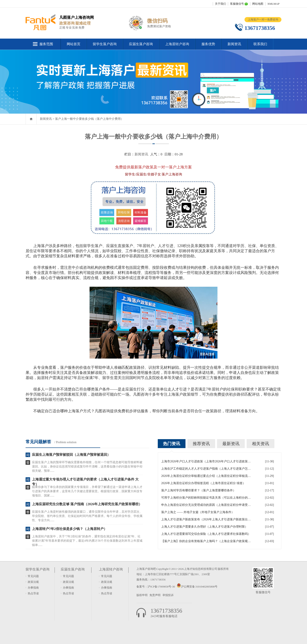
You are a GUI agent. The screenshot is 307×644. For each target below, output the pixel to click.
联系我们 (260, 44)
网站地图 (258, 4)
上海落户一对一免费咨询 (263, 20)
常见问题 (33, 576)
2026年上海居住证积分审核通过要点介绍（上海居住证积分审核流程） (206, 476)
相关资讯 (261, 444)
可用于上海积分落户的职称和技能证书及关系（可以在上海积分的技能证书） (206, 498)
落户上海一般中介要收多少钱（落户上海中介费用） (89, 119)
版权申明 (142, 595)
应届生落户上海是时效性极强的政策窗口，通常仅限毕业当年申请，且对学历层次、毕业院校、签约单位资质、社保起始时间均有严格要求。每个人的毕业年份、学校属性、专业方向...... (87, 516)
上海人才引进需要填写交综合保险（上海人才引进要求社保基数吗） (206, 534)
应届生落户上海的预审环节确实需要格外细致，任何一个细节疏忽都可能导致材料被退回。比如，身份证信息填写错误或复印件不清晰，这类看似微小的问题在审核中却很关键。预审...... (87, 467)
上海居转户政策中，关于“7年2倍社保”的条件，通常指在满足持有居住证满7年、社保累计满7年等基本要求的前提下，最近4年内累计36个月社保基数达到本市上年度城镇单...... (87, 541)
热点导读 (33, 593)
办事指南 (33, 588)
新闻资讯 (234, 44)
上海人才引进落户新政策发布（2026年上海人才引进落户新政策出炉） (206, 519)
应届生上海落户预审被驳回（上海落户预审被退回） (71, 455)
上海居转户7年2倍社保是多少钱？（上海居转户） (70, 529)
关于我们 (220, 4)
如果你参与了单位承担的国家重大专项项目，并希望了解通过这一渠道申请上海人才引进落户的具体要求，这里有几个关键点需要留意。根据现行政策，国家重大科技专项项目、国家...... (87, 491)
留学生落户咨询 (105, 44)
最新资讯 (231, 444)
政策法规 (33, 582)
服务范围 (46, 44)
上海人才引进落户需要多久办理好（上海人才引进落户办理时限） (204, 527)
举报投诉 (168, 595)
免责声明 (155, 595)
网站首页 (74, 44)
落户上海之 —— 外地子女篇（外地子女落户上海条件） (198, 512)
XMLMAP (273, 4)
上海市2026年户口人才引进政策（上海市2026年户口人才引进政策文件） (206, 461)
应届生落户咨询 (141, 44)
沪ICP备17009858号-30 (161, 587)
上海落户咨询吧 (146, 569)
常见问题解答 (38, 442)
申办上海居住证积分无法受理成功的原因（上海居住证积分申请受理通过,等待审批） (206, 505)
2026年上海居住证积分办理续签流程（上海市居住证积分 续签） (203, 483)
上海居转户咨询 (177, 44)
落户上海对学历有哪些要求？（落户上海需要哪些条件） (198, 490)
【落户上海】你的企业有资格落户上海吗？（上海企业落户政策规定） (206, 541)
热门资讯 (172, 444)
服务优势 (208, 44)
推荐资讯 (201, 444)
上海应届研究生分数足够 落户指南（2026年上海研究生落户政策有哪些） (87, 504)
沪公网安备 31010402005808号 (199, 587)
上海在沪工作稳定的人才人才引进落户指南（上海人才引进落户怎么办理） (206, 469)
